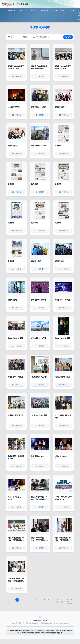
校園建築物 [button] (43, 11)
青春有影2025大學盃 (39, 107)
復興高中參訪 (60, 107)
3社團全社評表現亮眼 (39, 377)
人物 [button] (71, 11)
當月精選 (58, 146)
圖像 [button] (63, 11)
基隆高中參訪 (13, 146)
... (53, 600)
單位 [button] (54, 11)
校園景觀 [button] (22, 11)
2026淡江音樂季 (14, 107)
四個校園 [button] (11, 11)
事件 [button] (32, 11)
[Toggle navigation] (76, 4)
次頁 (57, 601)
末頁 (62, 601)
